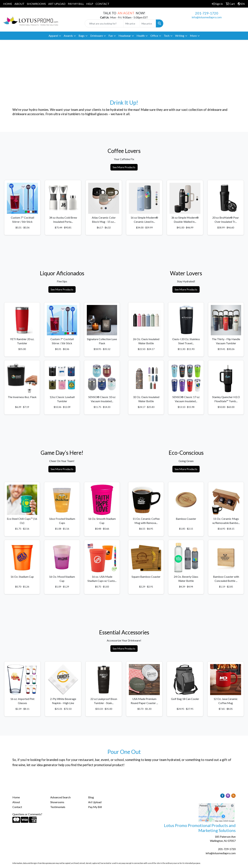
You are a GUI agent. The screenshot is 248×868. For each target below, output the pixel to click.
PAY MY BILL (76, 4)
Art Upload (95, 802)
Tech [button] (167, 36)
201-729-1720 (207, 13)
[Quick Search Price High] (148, 23)
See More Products (124, 167)
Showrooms (57, 802)
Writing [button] (180, 36)
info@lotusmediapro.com (207, 17)
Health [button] (141, 36)
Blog (91, 797)
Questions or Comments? (27, 814)
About (16, 802)
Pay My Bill (95, 807)
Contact (17, 807)
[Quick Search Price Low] (132, 23)
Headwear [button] (125, 36)
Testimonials (58, 807)
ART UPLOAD (57, 4)
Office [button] (154, 36)
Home (16, 797)
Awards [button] (68, 36)
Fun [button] (111, 36)
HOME (8, 4)
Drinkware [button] (97, 36)
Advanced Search (60, 797)
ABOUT (19, 4)
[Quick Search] (104, 23)
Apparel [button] (53, 36)
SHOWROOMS (36, 4)
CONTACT (102, 4)
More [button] (193, 36)
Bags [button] (82, 36)
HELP (90, 4)
